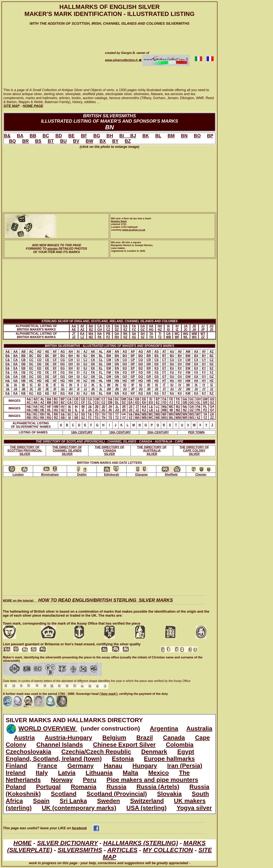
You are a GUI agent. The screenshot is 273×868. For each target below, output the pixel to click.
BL (158, 136)
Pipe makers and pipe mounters (152, 780)
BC (46, 136)
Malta (130, 773)
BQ (13, 141)
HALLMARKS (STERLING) (141, 843)
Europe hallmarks (169, 759)
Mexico (158, 773)
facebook (86, 828)
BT (51, 141)
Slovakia (169, 794)
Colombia (180, 745)
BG (97, 136)
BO (197, 136)
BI (125, 136)
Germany (80, 766)
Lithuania (99, 773)
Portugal (48, 787)
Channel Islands (60, 745)
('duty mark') (109, 694)
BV (76, 141)
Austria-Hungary (69, 738)
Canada (174, 738)
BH (110, 136)
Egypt (186, 752)
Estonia (123, 759)
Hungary (145, 766)
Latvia (67, 773)
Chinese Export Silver (124, 745)
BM (171, 136)
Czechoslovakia (28, 752)
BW (89, 141)
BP (210, 136)
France (47, 766)
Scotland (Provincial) (117, 794)
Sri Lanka (73, 801)
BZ (128, 141)
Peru (90, 780)
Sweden (109, 801)
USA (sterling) (147, 808)
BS (38, 141)
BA (20, 136)
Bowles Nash (119, 221)
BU (63, 141)
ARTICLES (122, 850)
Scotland (64, 794)
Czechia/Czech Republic (96, 752)
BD (59, 136)
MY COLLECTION (168, 850)
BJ (133, 136)
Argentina (164, 728)
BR (25, 141)
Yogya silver (194, 808)
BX (103, 141)
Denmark (154, 752)
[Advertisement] (49, 60)
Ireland (16, 773)
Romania (84, 787)
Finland (16, 766)
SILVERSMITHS (80, 850)
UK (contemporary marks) (79, 808)
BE (71, 136)
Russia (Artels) (158, 787)
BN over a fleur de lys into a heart (131, 218)
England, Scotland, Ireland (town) (54, 759)
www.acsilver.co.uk (134, 230)
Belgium (114, 738)
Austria (24, 738)
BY (115, 141)
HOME (23, 843)
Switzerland (147, 801)
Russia (116, 787)
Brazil (145, 738)
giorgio (53, 249)
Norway (62, 780)
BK (146, 136)
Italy (42, 773)
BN (184, 136)
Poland (16, 787)
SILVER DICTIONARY (67, 843)
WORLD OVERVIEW (48, 728)
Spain (41, 801)
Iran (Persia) (185, 766)
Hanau (113, 766)
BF (84, 136)
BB (33, 136)
